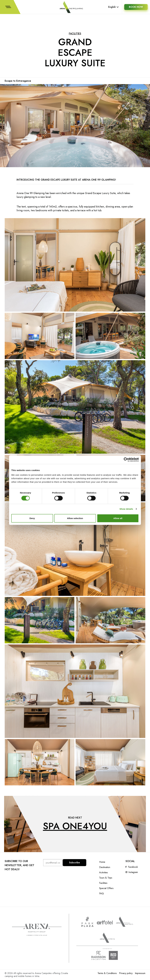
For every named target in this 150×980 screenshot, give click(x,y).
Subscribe (74, 863)
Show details (126, 509)
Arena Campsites (107, 938)
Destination (105, 867)
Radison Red (116, 955)
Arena (37, 930)
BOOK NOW (136, 7)
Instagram (133, 872)
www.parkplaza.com (87, 922)
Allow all (118, 518)
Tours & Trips (106, 878)
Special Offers (106, 888)
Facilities (75, 34)
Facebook (133, 867)
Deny (32, 518)
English (114, 7)
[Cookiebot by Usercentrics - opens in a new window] (126, 460)
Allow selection (75, 518)
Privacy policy (126, 973)
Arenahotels (125, 922)
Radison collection (98, 955)
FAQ (101, 894)
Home (102, 862)
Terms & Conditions (107, 973)
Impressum (140, 973)
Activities (103, 873)
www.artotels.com (105, 922)
